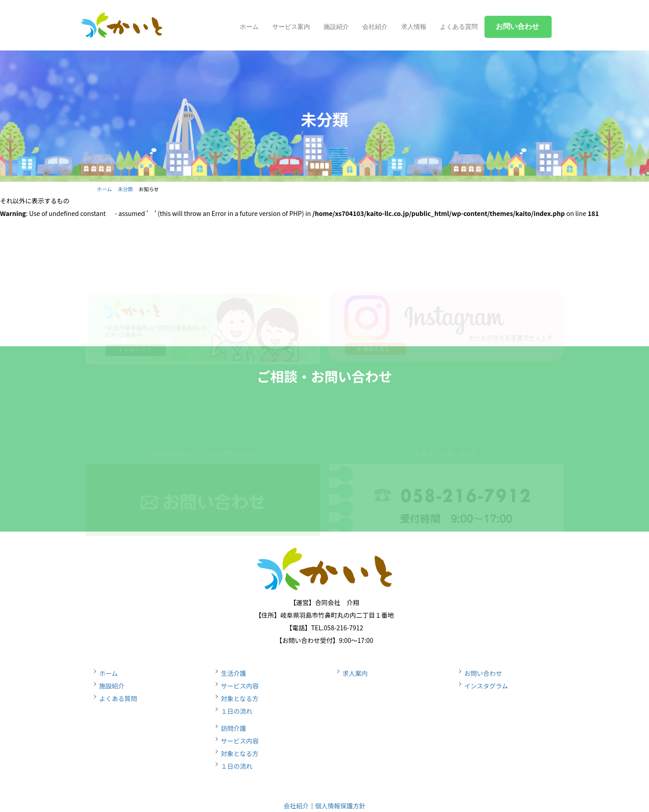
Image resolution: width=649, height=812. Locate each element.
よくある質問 (459, 27)
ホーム (249, 27)
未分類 (125, 189)
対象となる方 (240, 698)
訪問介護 (233, 728)
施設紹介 (336, 27)
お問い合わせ (483, 673)
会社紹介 (375, 27)
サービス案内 (291, 27)
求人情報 (414, 27)
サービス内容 (240, 686)
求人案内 (355, 673)
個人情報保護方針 (340, 806)
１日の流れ (237, 711)
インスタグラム (486, 686)
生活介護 (233, 673)
